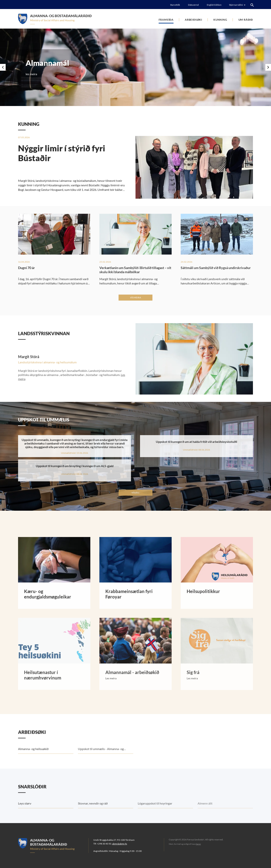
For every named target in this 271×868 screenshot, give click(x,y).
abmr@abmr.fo (120, 844)
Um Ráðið (246, 20)
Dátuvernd (193, 5)
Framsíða (166, 20)
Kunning (220, 20)
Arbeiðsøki (193, 20)
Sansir (198, 844)
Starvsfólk (175, 5)
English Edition (214, 5)
